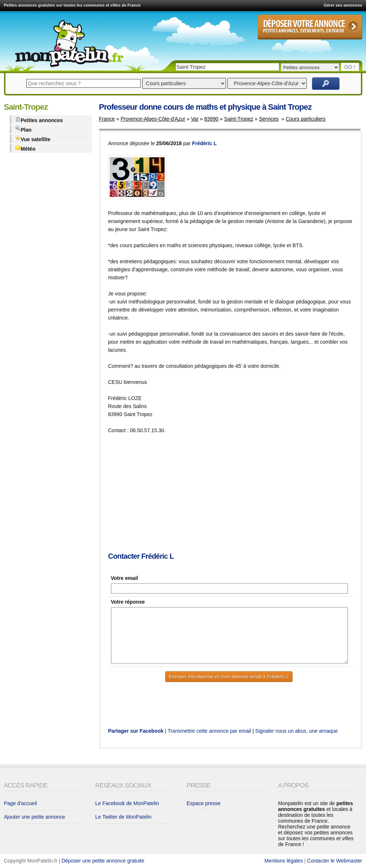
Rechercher (326, 84)
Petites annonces (39, 120)
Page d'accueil (21, 803)
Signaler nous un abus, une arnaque (297, 731)
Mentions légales (284, 861)
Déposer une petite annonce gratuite (103, 861)
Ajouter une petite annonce (35, 817)
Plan (23, 129)
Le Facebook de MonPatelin (127, 803)
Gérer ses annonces (343, 5)
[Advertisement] (237, 494)
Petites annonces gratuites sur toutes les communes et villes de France (72, 5)
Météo (25, 148)
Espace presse (204, 803)
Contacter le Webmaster (335, 861)
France (107, 119)
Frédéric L (204, 143)
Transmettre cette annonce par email (209, 731)
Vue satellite (33, 139)
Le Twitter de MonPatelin (124, 817)
